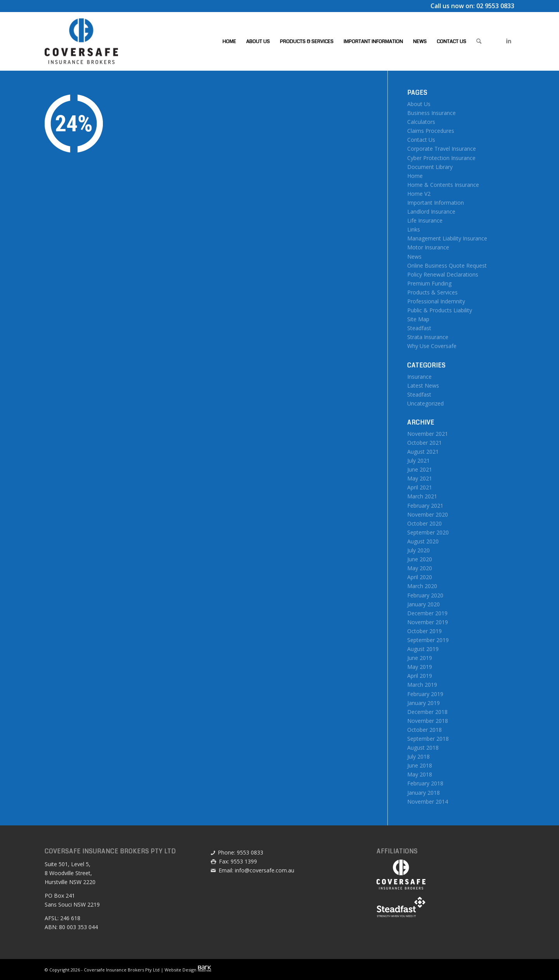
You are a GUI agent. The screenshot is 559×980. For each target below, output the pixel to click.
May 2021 (420, 478)
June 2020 (420, 559)
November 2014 (428, 802)
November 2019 (428, 622)
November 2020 (428, 514)
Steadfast (419, 328)
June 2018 (420, 765)
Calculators (421, 122)
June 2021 (420, 469)
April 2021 (420, 487)
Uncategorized (425, 403)
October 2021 (424, 443)
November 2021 (428, 434)
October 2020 (424, 523)
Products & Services (432, 292)
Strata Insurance (428, 337)
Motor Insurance (428, 247)
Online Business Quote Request (447, 265)
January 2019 (424, 703)
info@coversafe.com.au (265, 870)
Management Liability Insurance (447, 238)
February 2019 (425, 694)
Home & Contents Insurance (443, 185)
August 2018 (423, 748)
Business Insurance (431, 113)
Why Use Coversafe (432, 346)
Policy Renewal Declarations (443, 274)
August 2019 (423, 649)
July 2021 (418, 460)
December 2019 (427, 613)
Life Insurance (425, 220)
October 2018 (424, 730)
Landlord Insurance (431, 211)
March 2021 (422, 496)
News (414, 257)
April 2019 (420, 676)
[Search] (479, 41)
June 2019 (420, 658)
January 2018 (424, 793)
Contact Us (421, 140)
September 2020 (428, 532)
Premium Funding (429, 283)
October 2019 (424, 631)
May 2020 (420, 568)
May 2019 (420, 667)
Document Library (430, 167)
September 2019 (428, 640)
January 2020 (424, 604)
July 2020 (418, 550)
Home (415, 176)
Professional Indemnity (436, 301)
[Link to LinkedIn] (509, 41)
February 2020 (425, 595)
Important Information (436, 203)
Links (414, 229)
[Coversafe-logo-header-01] (81, 41)
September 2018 (428, 739)
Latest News (423, 386)
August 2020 (423, 541)
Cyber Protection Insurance (441, 158)
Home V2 (419, 194)
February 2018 (425, 783)
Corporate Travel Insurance (442, 149)
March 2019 (422, 685)
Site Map (418, 319)
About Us (419, 104)
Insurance (419, 377)
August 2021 (423, 452)
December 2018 (427, 712)
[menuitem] (229, 41)
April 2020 (420, 577)
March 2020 (422, 586)
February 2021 (425, 506)
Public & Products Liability (440, 310)
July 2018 (418, 756)
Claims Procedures (431, 131)
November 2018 (428, 721)
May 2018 (420, 774)
